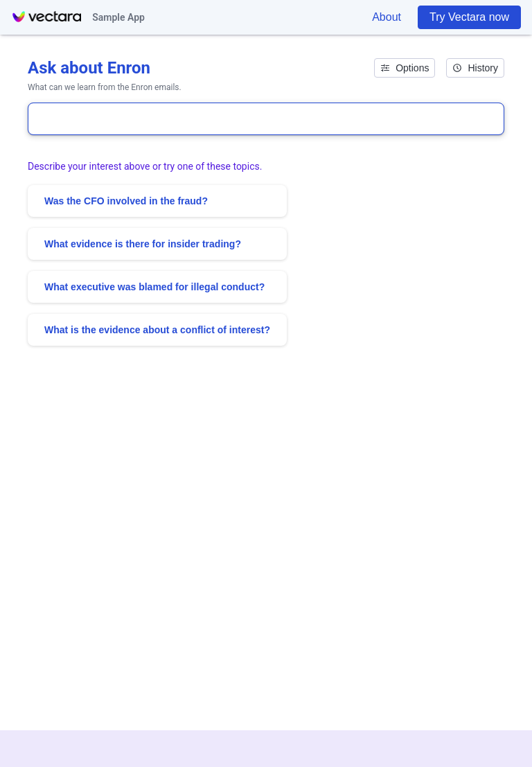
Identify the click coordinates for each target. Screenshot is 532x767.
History (475, 68)
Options (405, 68)
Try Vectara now (469, 17)
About (387, 17)
